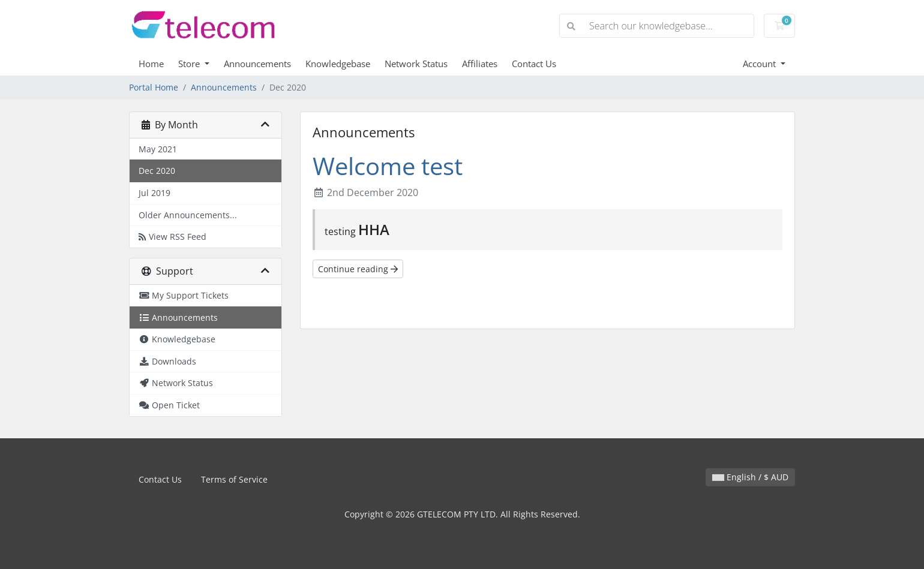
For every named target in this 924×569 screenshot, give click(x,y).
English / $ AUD (750, 477)
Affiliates (480, 64)
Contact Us (534, 64)
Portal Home (154, 87)
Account (760, 64)
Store (190, 64)
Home (151, 64)
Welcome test (388, 166)
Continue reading (358, 269)
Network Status (416, 64)
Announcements (257, 64)
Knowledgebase (338, 64)
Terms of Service (234, 479)
